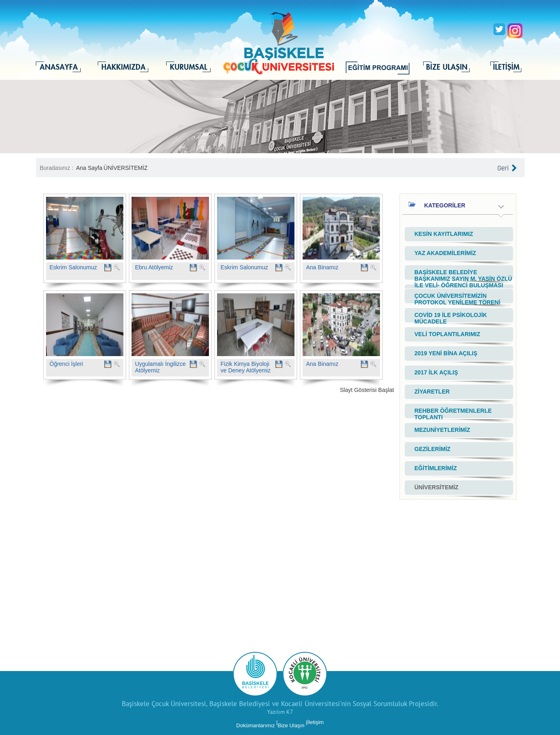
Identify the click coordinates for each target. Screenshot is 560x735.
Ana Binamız (322, 267)
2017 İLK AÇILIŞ (436, 372)
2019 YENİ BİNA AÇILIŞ (446, 353)
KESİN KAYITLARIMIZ (444, 234)
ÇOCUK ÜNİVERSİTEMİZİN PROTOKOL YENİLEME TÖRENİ (458, 299)
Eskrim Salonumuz (74, 267)
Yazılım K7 (280, 712)
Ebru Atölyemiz (154, 267)
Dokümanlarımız (256, 725)
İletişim (315, 722)
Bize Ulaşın (291, 725)
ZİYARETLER (432, 392)
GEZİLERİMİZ (433, 449)
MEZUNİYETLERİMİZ (443, 430)
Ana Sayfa (89, 168)
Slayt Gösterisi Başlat (367, 390)
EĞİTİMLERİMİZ (436, 468)
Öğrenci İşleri (66, 364)
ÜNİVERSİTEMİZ (125, 168)
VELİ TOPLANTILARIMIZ (448, 334)
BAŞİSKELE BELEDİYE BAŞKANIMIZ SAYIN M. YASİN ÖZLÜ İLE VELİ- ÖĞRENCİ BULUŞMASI (463, 279)
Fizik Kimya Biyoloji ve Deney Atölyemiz (246, 367)
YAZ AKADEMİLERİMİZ (445, 253)
